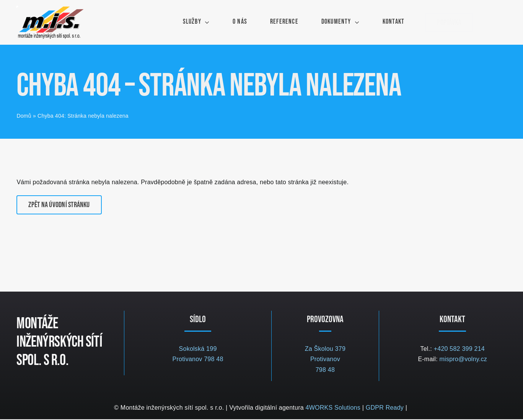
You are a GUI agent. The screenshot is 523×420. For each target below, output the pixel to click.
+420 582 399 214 (459, 349)
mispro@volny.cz (463, 360)
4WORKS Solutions (333, 408)
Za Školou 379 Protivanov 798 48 (325, 360)
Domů (24, 117)
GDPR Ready (385, 408)
